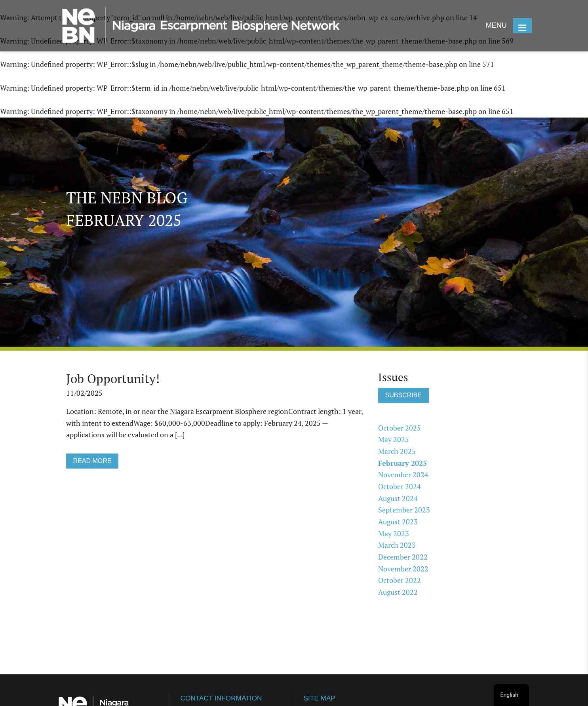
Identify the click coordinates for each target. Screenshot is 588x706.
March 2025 (397, 453)
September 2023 (404, 512)
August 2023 (398, 524)
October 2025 (400, 429)
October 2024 (400, 488)
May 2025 (394, 441)
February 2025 (402, 465)
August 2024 (398, 500)
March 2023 (397, 547)
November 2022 (403, 571)
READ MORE (92, 464)
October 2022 (400, 582)
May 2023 (394, 535)
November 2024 (403, 476)
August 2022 (398, 594)
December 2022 (403, 559)
